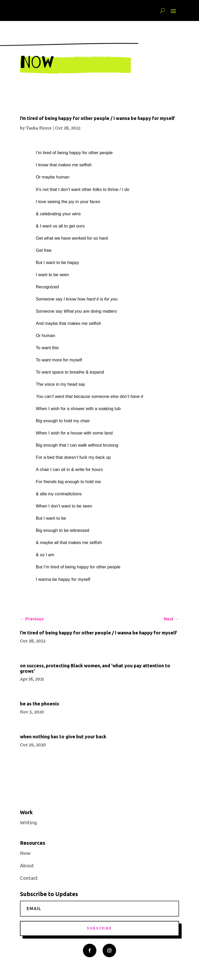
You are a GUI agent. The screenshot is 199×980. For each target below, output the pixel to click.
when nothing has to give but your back (63, 736)
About (27, 865)
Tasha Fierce (39, 128)
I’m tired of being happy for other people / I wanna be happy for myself (97, 118)
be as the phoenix (40, 704)
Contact (29, 878)
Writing (28, 822)
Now (25, 853)
